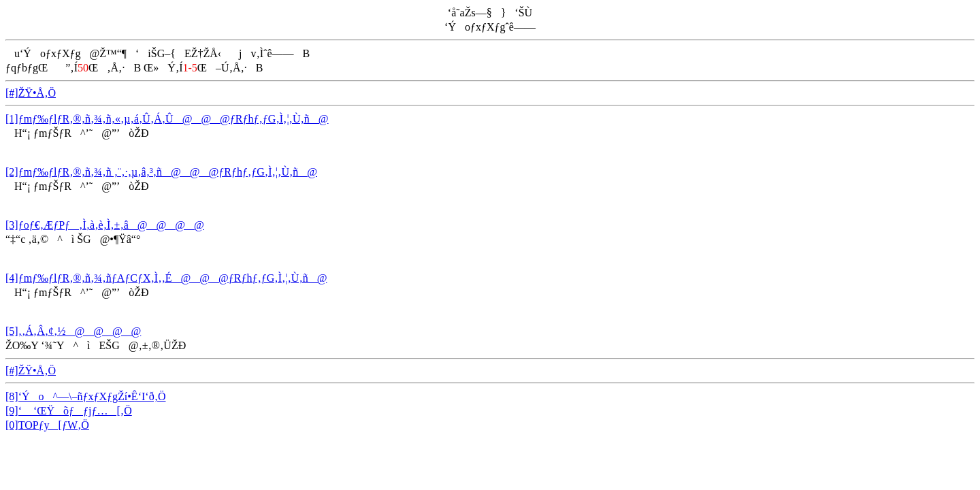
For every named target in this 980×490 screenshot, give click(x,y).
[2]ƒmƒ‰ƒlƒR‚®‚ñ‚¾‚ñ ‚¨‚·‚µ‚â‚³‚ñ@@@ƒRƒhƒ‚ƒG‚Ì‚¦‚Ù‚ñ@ (161, 172)
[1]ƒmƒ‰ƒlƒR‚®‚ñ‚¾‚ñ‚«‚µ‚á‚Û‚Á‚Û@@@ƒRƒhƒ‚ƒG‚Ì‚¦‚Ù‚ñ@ (167, 119)
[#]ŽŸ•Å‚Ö (31, 93)
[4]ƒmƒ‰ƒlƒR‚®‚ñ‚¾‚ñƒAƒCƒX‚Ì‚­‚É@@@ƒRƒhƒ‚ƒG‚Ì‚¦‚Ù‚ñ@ (166, 278)
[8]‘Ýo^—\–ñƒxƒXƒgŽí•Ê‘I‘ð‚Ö (86, 396)
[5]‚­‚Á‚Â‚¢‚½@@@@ (73, 331)
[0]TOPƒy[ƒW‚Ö (47, 425)
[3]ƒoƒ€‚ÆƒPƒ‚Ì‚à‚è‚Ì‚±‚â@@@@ (105, 225)
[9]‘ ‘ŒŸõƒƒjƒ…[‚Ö (69, 411)
